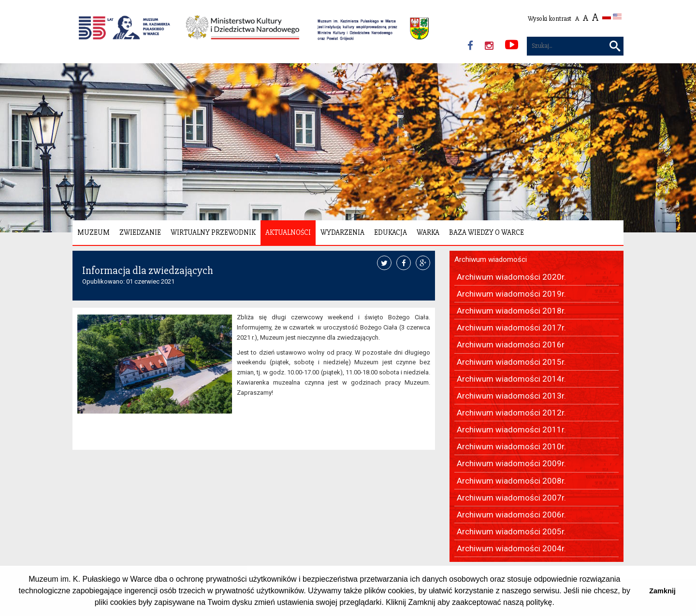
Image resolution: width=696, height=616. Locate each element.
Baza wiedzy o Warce (486, 232)
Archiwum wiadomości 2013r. (511, 396)
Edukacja (391, 232)
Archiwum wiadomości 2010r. (511, 446)
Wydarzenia (342, 232)
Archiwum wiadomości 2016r (511, 344)
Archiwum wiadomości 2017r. (511, 328)
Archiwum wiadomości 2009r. (511, 463)
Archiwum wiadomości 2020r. (511, 277)
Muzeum (94, 232)
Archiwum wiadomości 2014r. (511, 379)
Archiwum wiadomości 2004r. (511, 548)
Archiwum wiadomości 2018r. (511, 311)
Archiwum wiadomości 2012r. (511, 413)
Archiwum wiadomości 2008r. (511, 481)
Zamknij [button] (662, 591)
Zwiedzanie (140, 232)
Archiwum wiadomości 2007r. (511, 498)
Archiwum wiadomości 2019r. (511, 294)
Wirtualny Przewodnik (213, 232)
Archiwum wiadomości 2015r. (511, 362)
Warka (428, 232)
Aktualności (288, 232)
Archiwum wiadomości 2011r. (511, 430)
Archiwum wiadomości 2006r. (511, 515)
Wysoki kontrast (550, 19)
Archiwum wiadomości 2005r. (511, 531)
